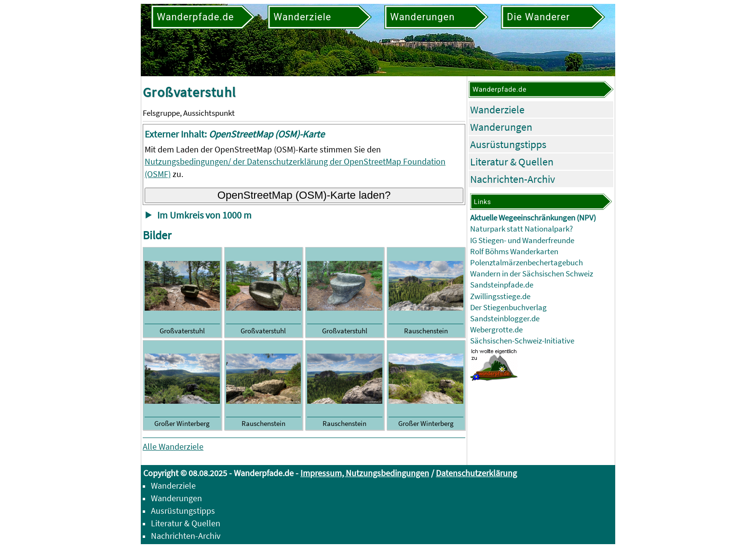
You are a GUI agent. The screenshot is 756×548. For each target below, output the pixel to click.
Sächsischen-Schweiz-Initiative (522, 341)
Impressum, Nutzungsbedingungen (365, 473)
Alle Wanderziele (173, 446)
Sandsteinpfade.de (502, 285)
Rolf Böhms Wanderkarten (514, 252)
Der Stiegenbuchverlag (508, 308)
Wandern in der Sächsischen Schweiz (532, 274)
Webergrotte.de (496, 330)
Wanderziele (497, 110)
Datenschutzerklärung (476, 473)
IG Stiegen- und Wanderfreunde (522, 240)
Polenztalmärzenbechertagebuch (526, 263)
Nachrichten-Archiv (513, 179)
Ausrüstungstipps (508, 144)
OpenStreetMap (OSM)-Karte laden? (304, 195)
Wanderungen (501, 127)
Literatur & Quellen (512, 162)
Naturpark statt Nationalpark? (521, 229)
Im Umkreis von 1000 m (204, 215)
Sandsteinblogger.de (505, 319)
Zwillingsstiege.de (500, 296)
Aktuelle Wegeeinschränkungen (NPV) (533, 218)
